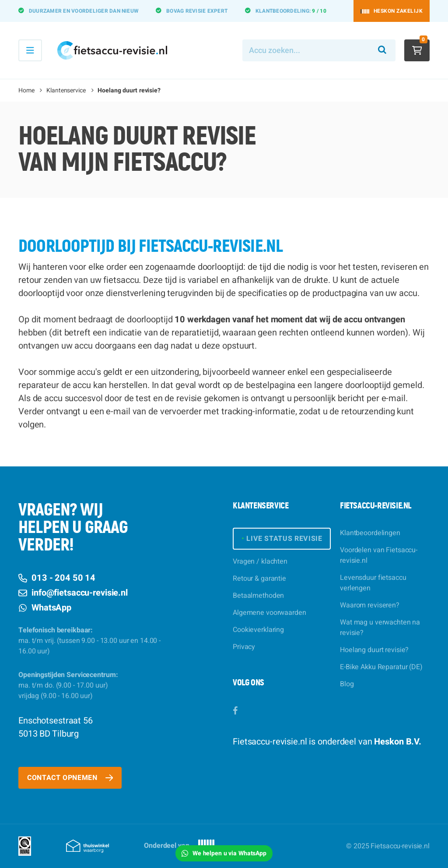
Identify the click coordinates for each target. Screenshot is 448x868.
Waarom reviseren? (370, 605)
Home (26, 90)
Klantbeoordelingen (370, 533)
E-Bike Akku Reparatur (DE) (381, 667)
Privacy (244, 647)
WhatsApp (45, 608)
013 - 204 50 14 (57, 578)
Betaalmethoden (258, 596)
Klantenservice (66, 90)
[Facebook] (235, 711)
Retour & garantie (259, 579)
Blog (347, 684)
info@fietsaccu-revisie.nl (73, 593)
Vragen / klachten (260, 561)
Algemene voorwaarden (269, 613)
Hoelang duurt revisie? (374, 650)
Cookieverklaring (258, 630)
